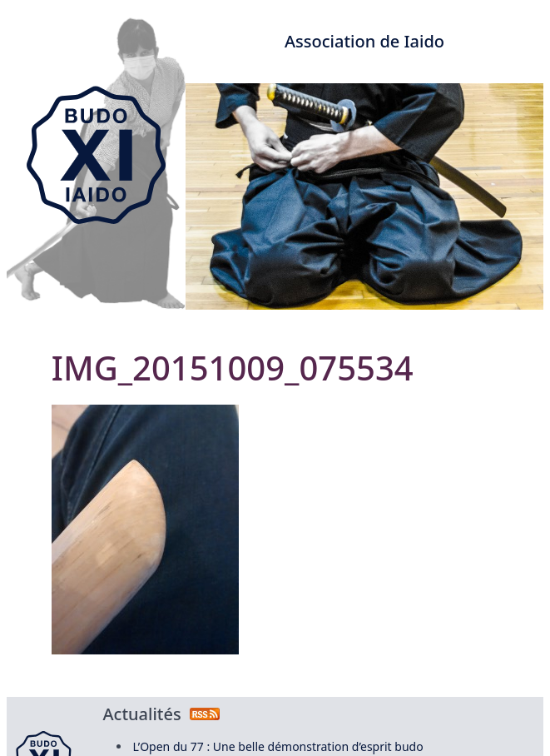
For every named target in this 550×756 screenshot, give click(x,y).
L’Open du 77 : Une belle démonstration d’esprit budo (278, 746)
